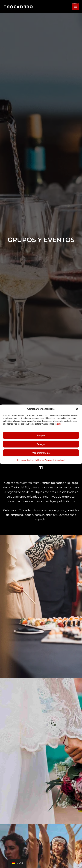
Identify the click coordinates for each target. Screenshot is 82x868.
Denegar (41, 444)
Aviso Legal (60, 460)
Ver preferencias (41, 452)
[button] (77, 408)
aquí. (59, 424)
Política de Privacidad (44, 460)
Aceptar (41, 435)
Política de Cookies (25, 460)
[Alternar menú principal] (76, 6)
